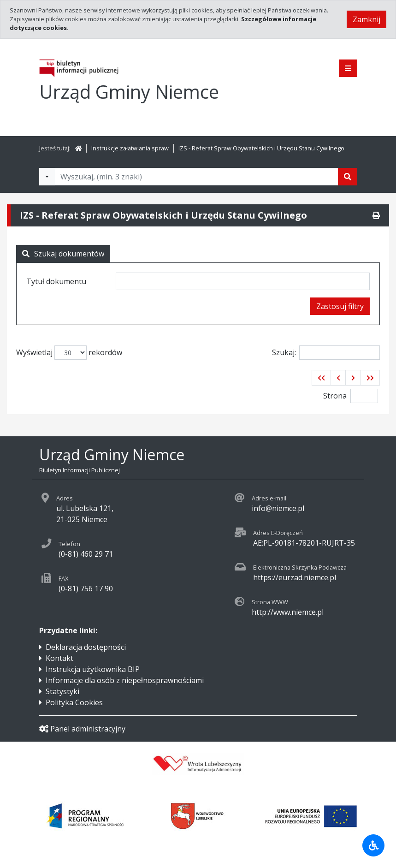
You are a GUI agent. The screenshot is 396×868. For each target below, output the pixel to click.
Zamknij (366, 19)
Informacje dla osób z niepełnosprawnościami (125, 680)
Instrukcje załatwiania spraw (130, 148)
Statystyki (62, 691)
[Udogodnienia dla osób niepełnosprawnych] (373, 845)
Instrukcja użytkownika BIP (93, 669)
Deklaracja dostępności (86, 647)
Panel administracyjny (82, 729)
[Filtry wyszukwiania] (47, 177)
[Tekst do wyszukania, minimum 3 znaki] (196, 177)
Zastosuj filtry (340, 306)
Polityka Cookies (74, 702)
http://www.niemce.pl (288, 612)
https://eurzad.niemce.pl (295, 577)
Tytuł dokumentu (56, 281)
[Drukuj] (376, 215)
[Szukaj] (348, 177)
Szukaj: (326, 353)
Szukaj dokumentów (63, 254)
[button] (321, 378)
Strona (335, 396)
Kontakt (59, 658)
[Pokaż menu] (348, 68)
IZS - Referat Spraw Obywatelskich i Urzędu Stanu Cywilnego (261, 148)
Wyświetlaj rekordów (69, 353)
